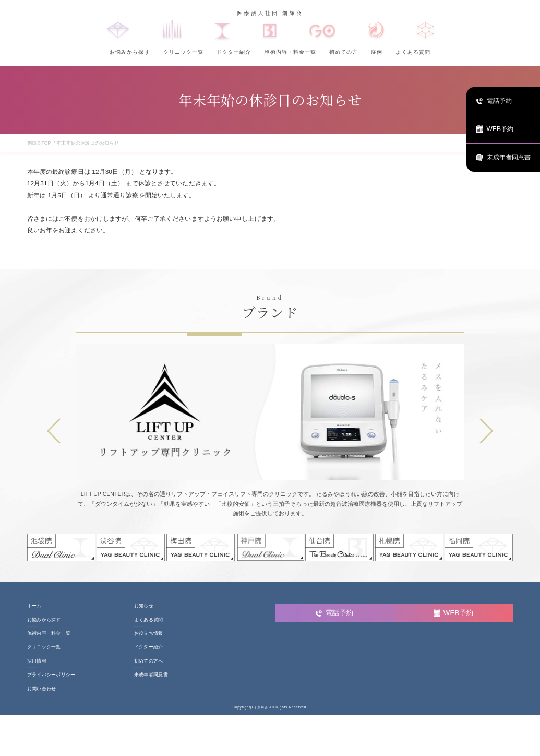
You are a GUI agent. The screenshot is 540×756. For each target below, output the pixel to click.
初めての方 (344, 52)
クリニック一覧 (183, 52)
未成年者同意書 (151, 675)
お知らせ (144, 606)
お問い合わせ (42, 689)
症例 (377, 52)
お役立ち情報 (149, 634)
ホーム (34, 606)
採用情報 (37, 661)
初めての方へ (149, 661)
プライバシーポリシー (51, 675)
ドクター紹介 (234, 52)
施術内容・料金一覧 (290, 52)
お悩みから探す (130, 52)
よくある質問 (413, 52)
